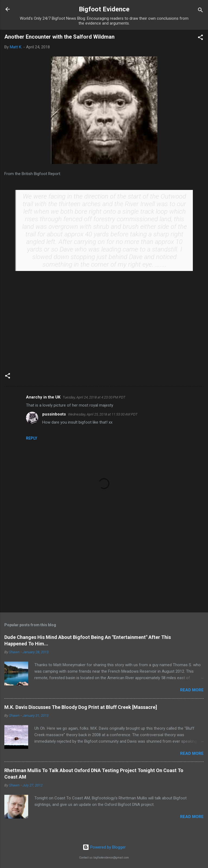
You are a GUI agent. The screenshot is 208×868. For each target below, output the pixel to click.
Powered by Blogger (104, 847)
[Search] (200, 11)
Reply (32, 438)
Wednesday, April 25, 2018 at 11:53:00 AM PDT (103, 414)
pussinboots (54, 414)
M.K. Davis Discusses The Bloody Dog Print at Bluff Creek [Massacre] (81, 707)
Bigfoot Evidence (104, 9)
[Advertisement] (104, 566)
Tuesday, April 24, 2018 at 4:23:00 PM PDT (94, 397)
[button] (200, 38)
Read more (192, 690)
